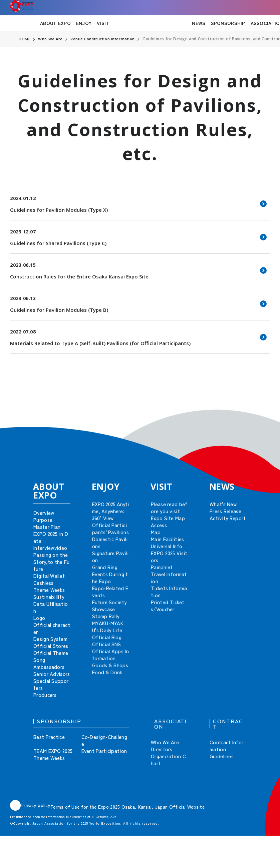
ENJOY (84, 23)
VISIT (103, 23)
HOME (25, 39)
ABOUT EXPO (55, 23)
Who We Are (51, 39)
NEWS (199, 23)
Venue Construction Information (105, 39)
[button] (260, 414)
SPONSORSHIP (228, 23)
